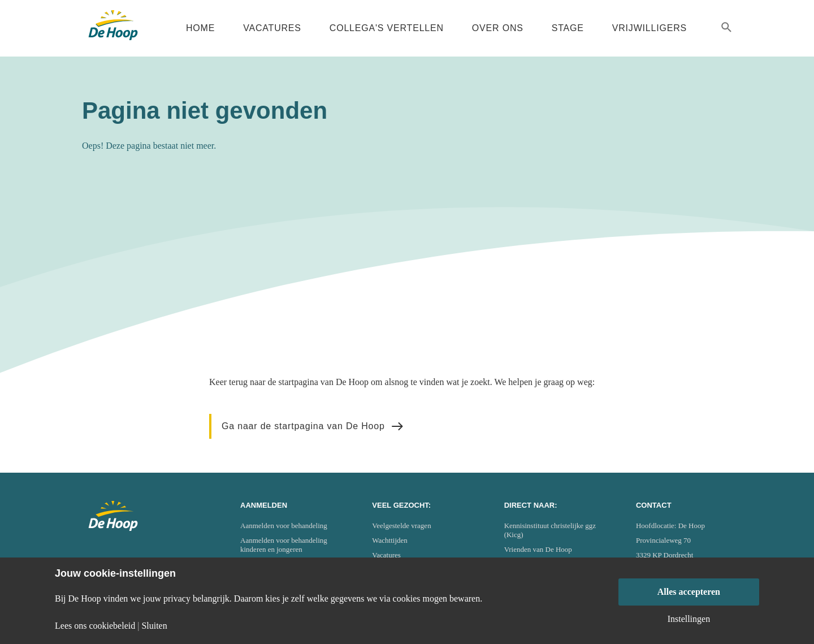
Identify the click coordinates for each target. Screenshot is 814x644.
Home (200, 28)
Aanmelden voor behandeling (284, 526)
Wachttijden (390, 540)
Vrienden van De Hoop (538, 549)
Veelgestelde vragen (401, 526)
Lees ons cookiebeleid (95, 626)
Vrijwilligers (650, 28)
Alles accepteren (689, 592)
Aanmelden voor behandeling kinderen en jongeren (284, 545)
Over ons (498, 28)
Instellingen (689, 619)
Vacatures (272, 28)
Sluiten (154, 626)
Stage (568, 28)
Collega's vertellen (387, 28)
